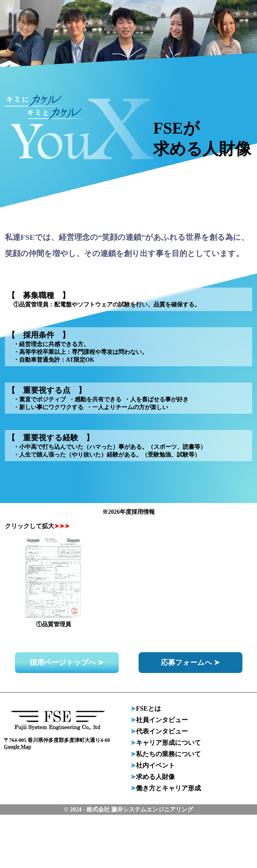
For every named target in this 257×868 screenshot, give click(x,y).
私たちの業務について (168, 754)
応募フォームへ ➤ (190, 662)
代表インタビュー (162, 731)
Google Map (18, 747)
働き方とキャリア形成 (168, 788)
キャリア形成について (168, 743)
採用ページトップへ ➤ (67, 662)
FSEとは (148, 708)
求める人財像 (155, 777)
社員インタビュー (162, 720)
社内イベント (155, 765)
